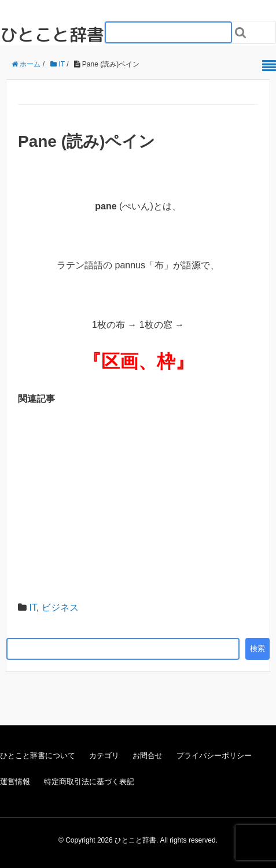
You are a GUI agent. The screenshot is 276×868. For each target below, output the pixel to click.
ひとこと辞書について (38, 756)
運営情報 (15, 782)
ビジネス (60, 607)
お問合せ (148, 756)
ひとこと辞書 (52, 35)
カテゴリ (104, 756)
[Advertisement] (138, 502)
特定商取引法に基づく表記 (89, 782)
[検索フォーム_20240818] (168, 32)
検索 (257, 649)
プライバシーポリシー (214, 756)
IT (32, 607)
